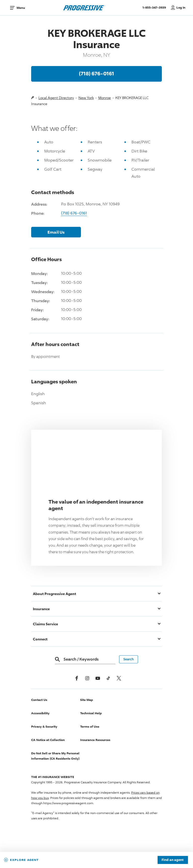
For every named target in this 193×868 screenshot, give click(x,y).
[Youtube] (98, 678)
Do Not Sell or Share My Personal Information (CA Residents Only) (55, 756)
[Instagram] (87, 678)
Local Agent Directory (56, 98)
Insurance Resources (95, 740)
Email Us (56, 232)
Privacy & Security (44, 726)
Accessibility (40, 713)
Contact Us (39, 700)
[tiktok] (108, 678)
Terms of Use (90, 726)
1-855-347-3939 (155, 7)
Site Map (87, 700)
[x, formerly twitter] (119, 678)
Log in (181, 7)
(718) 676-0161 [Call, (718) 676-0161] (96, 73)
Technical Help (91, 713)
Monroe (105, 98)
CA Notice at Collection (48, 740)
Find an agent (173, 860)
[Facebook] (77, 678)
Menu (21, 8)
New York (86, 98)
